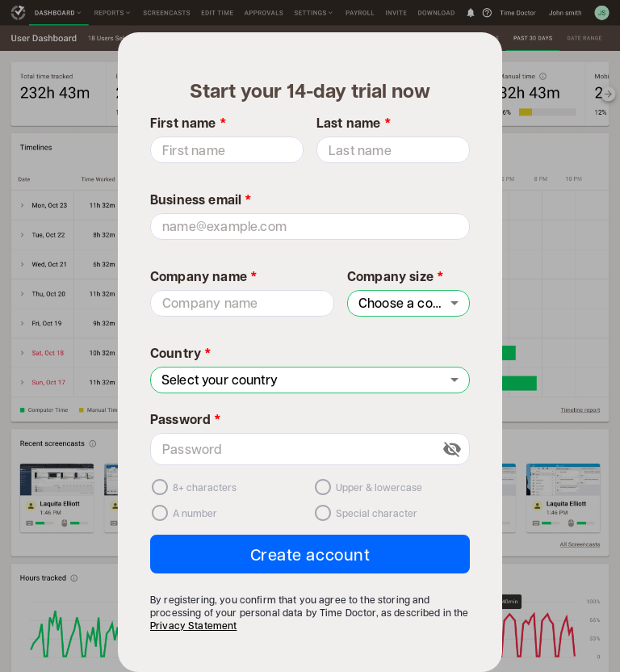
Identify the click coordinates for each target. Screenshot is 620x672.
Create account (310, 554)
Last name (354, 123)
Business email (201, 199)
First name (189, 123)
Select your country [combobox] (220, 379)
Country (181, 353)
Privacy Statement (193, 625)
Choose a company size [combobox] (414, 302)
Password (186, 419)
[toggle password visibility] (452, 449)
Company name (204, 276)
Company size (396, 276)
